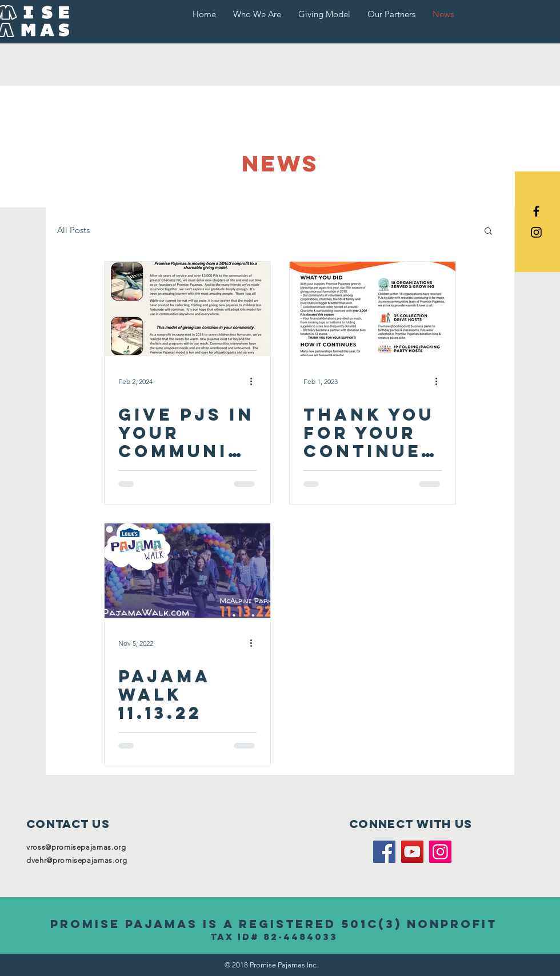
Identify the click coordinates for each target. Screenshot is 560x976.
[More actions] (255, 382)
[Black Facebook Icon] (536, 211)
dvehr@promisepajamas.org (77, 860)
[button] (488, 232)
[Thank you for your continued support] (373, 309)
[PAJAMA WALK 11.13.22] (187, 571)
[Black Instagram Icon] (536, 232)
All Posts (73, 230)
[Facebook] (384, 852)
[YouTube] (412, 852)
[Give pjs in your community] (187, 309)
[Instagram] (440, 852)
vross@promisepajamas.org (76, 847)
